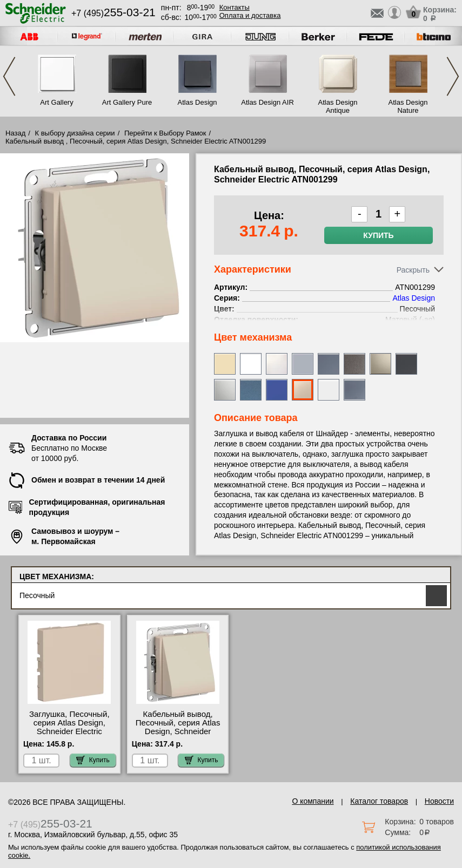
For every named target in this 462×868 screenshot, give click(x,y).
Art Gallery (56, 102)
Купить (378, 235)
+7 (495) (113, 13)
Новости (439, 801)
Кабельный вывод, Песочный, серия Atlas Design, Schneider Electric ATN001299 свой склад (178, 731)
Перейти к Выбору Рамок (165, 133)
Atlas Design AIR (267, 102)
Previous (9, 76)
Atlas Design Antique (338, 106)
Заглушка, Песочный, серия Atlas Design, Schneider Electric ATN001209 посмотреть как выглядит (69, 731)
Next (453, 76)
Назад (15, 133)
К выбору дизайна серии (75, 133)
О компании (313, 801)
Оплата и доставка (250, 15)
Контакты (235, 7)
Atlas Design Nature (408, 106)
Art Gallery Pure (127, 102)
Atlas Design (197, 102)
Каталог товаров (379, 801)
